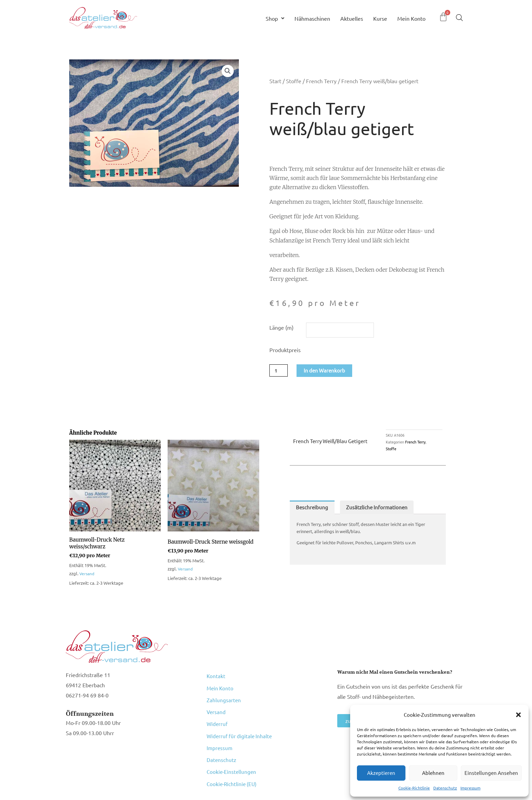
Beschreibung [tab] (313, 509)
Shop (275, 18)
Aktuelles (352, 18)
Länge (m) (281, 327)
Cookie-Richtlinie (414, 788)
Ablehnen (433, 773)
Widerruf (217, 712)
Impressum (470, 788)
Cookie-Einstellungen (232, 747)
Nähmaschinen (312, 18)
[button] (518, 715)
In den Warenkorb (327, 371)
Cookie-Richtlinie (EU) (233, 756)
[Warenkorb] (443, 17)
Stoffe (294, 81)
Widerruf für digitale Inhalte (240, 721)
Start (275, 81)
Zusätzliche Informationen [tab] (379, 509)
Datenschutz (445, 788)
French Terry (321, 81)
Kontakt (216, 677)
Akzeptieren (381, 773)
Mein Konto (411, 18)
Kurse (380, 18)
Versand (88, 575)
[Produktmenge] (279, 371)
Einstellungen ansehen (491, 773)
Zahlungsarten (224, 694)
